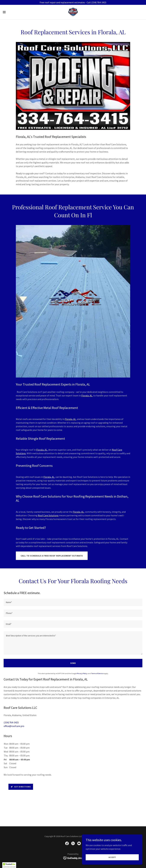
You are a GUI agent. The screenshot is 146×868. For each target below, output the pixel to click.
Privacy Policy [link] (82, 673)
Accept (112, 857)
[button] (12, 12)
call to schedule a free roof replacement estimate (52, 556)
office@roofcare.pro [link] (14, 726)
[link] (73, 12)
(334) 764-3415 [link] (11, 722)
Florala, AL (87, 395)
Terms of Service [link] (97, 673)
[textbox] (73, 602)
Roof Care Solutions (48, 515)
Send (73, 663)
